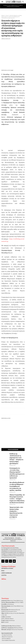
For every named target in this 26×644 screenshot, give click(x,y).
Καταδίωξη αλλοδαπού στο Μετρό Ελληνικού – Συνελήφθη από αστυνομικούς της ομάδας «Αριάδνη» (17, 479)
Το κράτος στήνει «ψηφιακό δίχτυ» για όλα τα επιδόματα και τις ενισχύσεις (13, 6)
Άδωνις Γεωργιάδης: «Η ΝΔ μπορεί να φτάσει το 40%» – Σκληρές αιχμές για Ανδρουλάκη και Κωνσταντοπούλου (17, 492)
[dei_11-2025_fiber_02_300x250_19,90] (13, 139)
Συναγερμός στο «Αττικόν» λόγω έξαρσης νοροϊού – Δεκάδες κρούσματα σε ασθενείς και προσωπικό (17, 466)
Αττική (7, 15)
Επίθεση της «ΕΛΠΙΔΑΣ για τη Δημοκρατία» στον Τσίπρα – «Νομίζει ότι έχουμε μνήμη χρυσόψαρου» (16, 452)
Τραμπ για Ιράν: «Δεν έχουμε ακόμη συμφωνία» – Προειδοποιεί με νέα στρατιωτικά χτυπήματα (16, 505)
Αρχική (3, 15)
